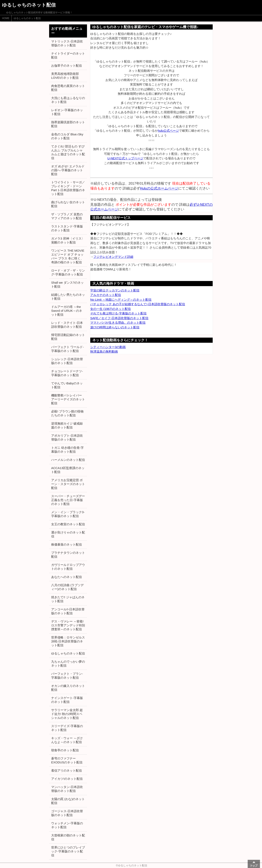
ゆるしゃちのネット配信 (27, 18)
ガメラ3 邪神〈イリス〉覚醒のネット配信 (68, 240)
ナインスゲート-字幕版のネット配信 (67, 700)
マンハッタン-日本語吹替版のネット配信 (67, 789)
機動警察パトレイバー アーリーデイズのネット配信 (68, 399)
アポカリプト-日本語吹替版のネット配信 (67, 437)
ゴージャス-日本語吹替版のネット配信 (67, 813)
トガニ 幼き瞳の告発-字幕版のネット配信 (67, 450)
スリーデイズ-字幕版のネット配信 (67, 728)
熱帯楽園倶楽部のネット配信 (68, 124)
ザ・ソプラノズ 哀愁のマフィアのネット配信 (67, 216)
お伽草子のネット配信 (67, 66)
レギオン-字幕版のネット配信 (67, 112)
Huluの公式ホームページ (159, 188)
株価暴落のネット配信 (67, 544)
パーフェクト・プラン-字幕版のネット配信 (67, 676)
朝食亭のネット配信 (65, 750)
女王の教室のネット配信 (68, 524)
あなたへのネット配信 (67, 577)
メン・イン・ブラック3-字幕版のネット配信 (68, 514)
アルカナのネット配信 (106, 295)
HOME (6, 18)
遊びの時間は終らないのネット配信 (115, 327)
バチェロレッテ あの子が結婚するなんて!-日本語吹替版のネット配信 (138, 304)
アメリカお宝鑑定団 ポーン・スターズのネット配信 (68, 484)
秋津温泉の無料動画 (104, 351)
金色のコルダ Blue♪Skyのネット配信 (67, 136)
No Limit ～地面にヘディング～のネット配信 (121, 300)
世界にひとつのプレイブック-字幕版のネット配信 (68, 851)
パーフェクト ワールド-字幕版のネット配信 (67, 349)
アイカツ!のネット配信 (67, 779)
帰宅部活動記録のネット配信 (68, 337)
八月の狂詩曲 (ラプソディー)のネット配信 (67, 587)
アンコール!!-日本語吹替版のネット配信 (68, 611)
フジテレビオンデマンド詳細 (113, 257)
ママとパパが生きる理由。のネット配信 (118, 323)
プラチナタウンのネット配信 (68, 555)
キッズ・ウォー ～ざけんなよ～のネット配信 (67, 740)
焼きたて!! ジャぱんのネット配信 (68, 599)
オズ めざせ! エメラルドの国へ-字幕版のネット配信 (68, 170)
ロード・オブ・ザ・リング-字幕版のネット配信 (68, 272)
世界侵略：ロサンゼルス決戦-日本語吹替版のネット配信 (68, 641)
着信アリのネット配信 (67, 770)
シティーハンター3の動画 (108, 347)
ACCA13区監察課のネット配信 (68, 470)
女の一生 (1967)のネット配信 (111, 309)
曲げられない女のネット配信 (68, 204)
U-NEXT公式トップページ (125, 158)
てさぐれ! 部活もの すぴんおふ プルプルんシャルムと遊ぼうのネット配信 (68, 152)
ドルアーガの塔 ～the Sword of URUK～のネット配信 (67, 311)
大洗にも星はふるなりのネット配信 (68, 100)
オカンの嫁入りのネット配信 (68, 688)
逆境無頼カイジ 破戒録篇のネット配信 (67, 425)
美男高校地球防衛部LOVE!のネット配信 (65, 76)
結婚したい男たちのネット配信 (68, 297)
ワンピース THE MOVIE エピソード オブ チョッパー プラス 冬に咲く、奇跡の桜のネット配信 (68, 256)
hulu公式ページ (168, 131)
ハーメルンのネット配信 (68, 460)
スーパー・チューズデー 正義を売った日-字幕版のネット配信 (68, 500)
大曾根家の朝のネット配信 (68, 837)
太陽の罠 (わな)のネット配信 (68, 801)
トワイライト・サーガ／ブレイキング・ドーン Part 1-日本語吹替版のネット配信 (68, 188)
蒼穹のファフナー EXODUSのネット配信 (67, 760)
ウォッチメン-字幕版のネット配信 (67, 825)
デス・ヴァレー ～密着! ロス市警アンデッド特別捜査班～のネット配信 (68, 625)
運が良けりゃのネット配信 (68, 534)
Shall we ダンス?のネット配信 (67, 284)
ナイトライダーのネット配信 (68, 55)
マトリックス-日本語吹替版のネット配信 (67, 43)
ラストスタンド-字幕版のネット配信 (67, 228)
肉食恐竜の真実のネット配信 (68, 88)
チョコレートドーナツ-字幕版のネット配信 (67, 373)
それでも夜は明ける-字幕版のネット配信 (118, 313)
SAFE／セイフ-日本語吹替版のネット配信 (119, 318)
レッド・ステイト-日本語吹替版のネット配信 (67, 325)
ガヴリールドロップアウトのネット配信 (68, 567)
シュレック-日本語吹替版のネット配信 (67, 361)
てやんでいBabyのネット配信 (67, 385)
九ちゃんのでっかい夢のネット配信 (68, 664)
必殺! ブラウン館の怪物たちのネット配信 (67, 413)
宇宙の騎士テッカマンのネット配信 (115, 290)
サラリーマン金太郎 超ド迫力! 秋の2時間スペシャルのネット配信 (67, 714)
